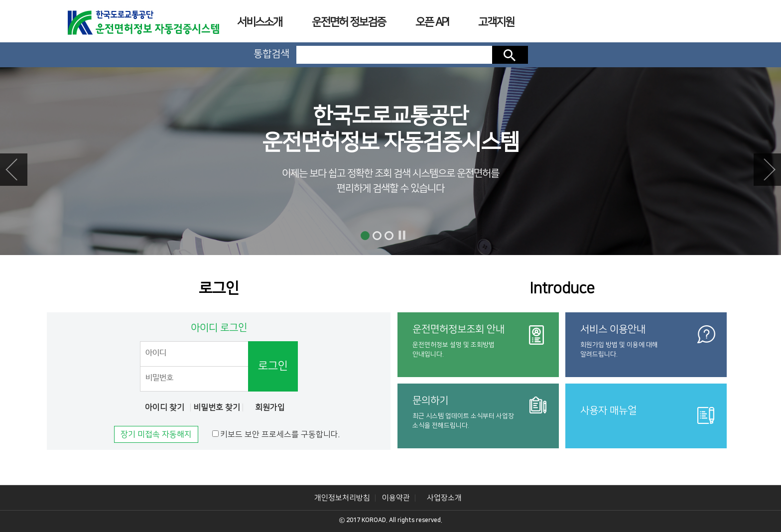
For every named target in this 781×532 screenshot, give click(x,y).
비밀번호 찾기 (217, 407)
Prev (14, 170)
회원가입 (270, 407)
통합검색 (271, 54)
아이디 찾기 (165, 407)
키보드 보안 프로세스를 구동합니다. (280, 434)
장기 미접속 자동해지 (156, 434)
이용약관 (396, 498)
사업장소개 (444, 498)
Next (767, 170)
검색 (510, 55)
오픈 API (432, 22)
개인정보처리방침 (342, 498)
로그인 (273, 366)
